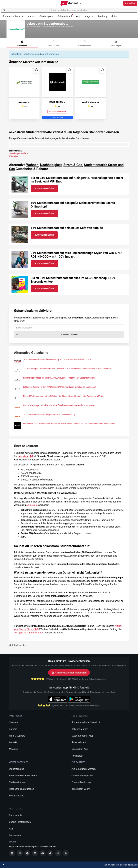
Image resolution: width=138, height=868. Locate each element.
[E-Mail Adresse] (69, 328)
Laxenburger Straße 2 (18, 153)
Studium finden (17, 782)
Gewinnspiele (46, 16)
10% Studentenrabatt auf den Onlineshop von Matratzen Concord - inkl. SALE (57, 360)
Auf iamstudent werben (84, 769)
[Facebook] (12, 853)
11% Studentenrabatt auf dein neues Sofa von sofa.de (67, 228)
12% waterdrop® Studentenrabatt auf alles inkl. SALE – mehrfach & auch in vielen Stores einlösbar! (67, 369)
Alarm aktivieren (47, 334)
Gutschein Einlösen (44, 188)
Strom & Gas (73, 165)
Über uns (14, 722)
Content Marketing (81, 782)
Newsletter (77, 756)
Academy (102, 16)
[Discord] (43, 853)
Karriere (13, 729)
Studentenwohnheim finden (23, 776)
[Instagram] (20, 853)
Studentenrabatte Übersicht (86, 722)
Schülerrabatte (17, 796)
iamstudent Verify (81, 789)
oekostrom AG (26, 456)
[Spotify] (27, 853)
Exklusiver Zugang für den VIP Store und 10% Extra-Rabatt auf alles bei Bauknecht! (59, 387)
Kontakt (13, 742)
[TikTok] (50, 853)
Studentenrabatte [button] (13, 16)
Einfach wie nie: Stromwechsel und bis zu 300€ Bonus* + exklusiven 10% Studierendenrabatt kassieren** (69, 424)
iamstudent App (80, 749)
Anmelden (130, 3)
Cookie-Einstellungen (20, 822)
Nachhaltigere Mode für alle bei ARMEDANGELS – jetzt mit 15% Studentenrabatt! (59, 378)
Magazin (89, 16)
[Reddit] (58, 853)
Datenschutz (15, 815)
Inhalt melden (18, 645)
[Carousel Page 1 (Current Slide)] (69, 124)
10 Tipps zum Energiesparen (29, 633)
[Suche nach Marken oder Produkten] (69, 10)
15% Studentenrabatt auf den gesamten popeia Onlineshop (49, 415)
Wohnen (32, 165)
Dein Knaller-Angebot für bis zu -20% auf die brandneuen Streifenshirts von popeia (59, 405)
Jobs (114, 16)
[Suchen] (4, 10)
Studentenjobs (16, 769)
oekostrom (32, 505)
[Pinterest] (35, 853)
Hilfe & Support (17, 736)
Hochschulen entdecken (21, 789)
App (78, 16)
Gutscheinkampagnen (83, 776)
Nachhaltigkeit (51, 165)
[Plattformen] (81, 4)
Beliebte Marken (80, 729)
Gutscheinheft (65, 16)
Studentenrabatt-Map (82, 736)
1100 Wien (14, 156)
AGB (11, 829)
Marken (31, 16)
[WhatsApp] (66, 853)
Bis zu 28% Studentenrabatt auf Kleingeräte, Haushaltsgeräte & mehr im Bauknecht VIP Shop (64, 396)
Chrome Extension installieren (69, 673)
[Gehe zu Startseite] (69, 4)
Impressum (15, 835)
